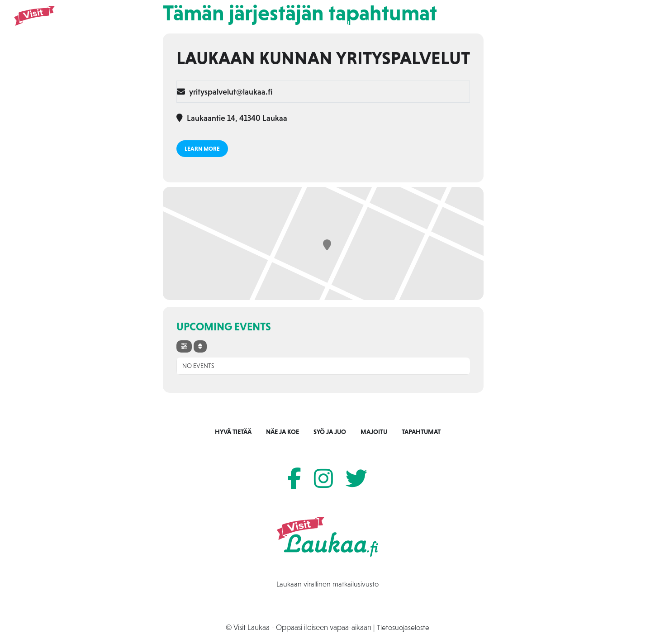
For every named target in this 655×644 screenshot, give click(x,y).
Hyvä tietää (233, 432)
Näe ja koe (377, 23)
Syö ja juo (420, 23)
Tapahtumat (504, 23)
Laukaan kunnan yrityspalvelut (323, 58)
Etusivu (337, 23)
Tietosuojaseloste (403, 627)
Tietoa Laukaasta (562, 23)
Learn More (202, 149)
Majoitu (461, 23)
